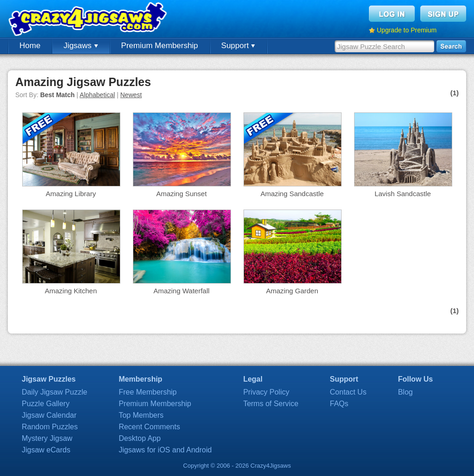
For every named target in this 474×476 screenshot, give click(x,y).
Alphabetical (97, 95)
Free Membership (147, 392)
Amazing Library (71, 194)
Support (238, 46)
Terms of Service (271, 404)
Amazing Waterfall (181, 291)
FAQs (339, 404)
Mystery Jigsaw (47, 438)
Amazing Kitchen (71, 291)
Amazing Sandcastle (292, 194)
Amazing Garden (292, 291)
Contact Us (348, 392)
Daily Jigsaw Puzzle (54, 392)
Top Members (141, 415)
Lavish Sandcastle (403, 194)
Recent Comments (149, 427)
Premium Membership (160, 46)
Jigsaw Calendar (49, 415)
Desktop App (140, 438)
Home (30, 46)
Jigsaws (81, 46)
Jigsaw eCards (46, 450)
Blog (405, 392)
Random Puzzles (50, 427)
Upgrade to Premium (407, 30)
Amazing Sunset (181, 194)
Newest (131, 95)
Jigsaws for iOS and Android (165, 450)
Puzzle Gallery (46, 404)
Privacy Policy (266, 392)
